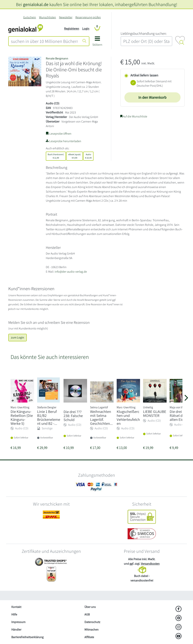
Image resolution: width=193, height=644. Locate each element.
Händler (16, 630)
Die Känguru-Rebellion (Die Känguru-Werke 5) (22, 417)
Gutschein (30, 17)
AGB (87, 614)
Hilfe (14, 614)
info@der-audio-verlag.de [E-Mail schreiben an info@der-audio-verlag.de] (71, 272)
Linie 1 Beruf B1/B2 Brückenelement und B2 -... (49, 417)
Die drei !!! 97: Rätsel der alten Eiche (181, 415)
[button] (97, 43)
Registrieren (72, 29)
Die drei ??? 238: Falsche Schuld (73, 416)
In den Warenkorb (152, 97)
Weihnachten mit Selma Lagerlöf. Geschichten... (101, 417)
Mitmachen (92, 630)
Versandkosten (150, 564)
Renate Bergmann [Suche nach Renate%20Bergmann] (57, 58)
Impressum (18, 622)
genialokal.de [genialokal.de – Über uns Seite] (36, 4)
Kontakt (16, 607)
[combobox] (44, 41)
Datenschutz (92, 622)
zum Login (18, 337)
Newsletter (66, 17)
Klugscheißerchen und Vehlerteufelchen (128, 417)
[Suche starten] (84, 41)
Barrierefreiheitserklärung (27, 637)
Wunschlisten (47, 17)
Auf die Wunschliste (134, 116)
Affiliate (89, 637)
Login (86, 29)
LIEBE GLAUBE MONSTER (155, 413)
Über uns (90, 607)
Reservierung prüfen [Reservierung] (88, 17)
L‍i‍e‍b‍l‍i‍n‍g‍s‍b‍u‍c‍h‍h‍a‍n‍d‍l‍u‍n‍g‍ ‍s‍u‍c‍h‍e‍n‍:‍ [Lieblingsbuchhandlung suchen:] (144, 33)
